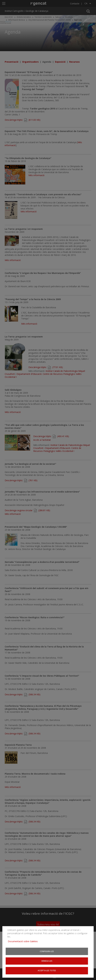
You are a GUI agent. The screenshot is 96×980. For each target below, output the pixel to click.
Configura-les (47, 951)
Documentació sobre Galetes (24, 941)
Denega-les (47, 961)
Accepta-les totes (47, 971)
